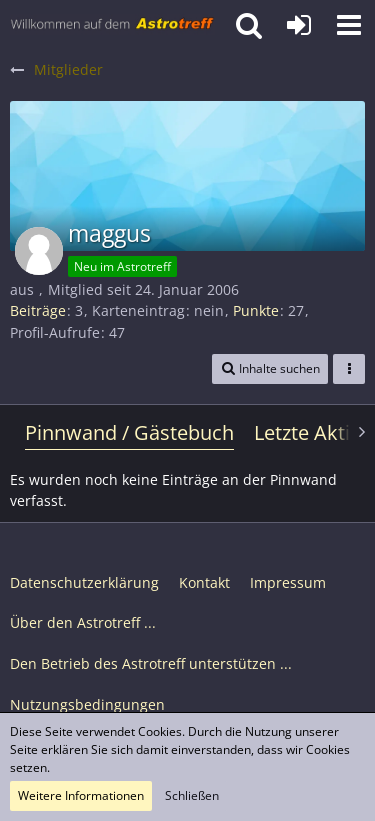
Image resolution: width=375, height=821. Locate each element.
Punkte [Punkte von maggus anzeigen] (256, 310)
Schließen (192, 795)
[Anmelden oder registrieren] (299, 25)
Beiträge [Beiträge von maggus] (38, 310)
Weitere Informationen (81, 795)
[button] (349, 25)
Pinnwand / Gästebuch (129, 432)
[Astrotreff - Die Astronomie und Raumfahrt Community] (112, 25)
